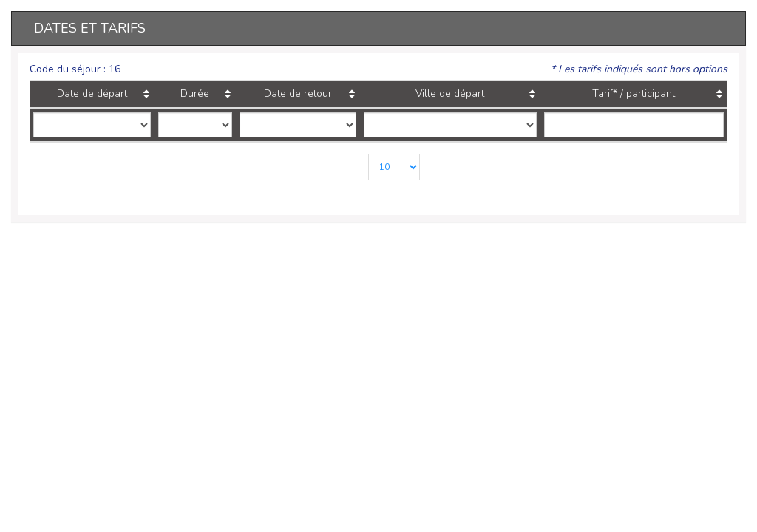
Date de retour (280, 93)
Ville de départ (437, 93)
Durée (185, 93)
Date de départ (91, 93)
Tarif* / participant (630, 93)
